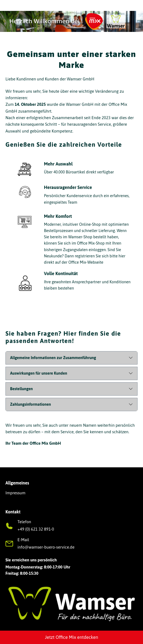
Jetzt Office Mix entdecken (71, 637)
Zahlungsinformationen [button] (31, 404)
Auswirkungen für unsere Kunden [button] (39, 373)
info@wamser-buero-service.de (46, 547)
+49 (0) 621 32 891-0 (36, 529)
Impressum (15, 493)
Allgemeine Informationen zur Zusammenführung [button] (53, 358)
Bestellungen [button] (21, 389)
